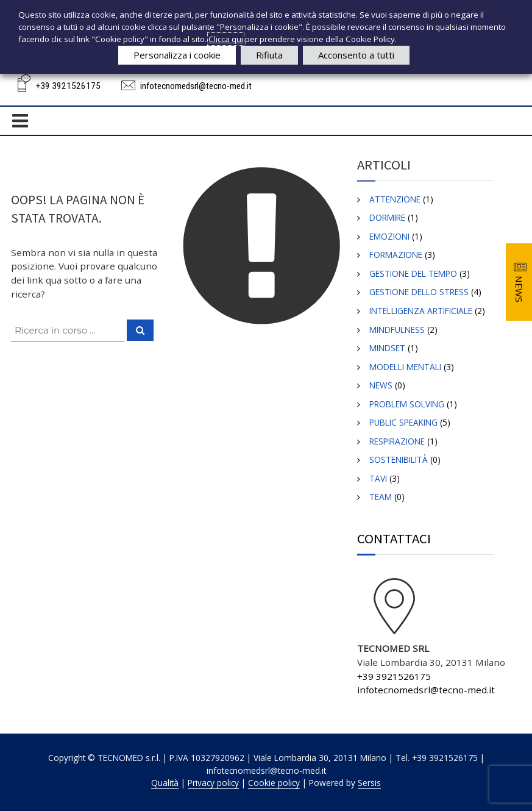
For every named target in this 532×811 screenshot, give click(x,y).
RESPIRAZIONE (397, 441)
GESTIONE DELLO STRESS (419, 292)
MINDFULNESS (397, 330)
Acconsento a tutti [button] (356, 55)
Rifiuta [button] (269, 55)
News (381, 385)
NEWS (519, 289)
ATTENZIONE (395, 199)
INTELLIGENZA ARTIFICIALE (421, 311)
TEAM (381, 497)
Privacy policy (213, 783)
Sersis (369, 783)
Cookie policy (274, 783)
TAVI (378, 478)
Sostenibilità (399, 459)
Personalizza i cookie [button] (177, 55)
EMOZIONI (389, 236)
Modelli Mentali (405, 367)
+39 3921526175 (68, 86)
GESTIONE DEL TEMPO (413, 273)
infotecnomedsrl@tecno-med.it (196, 86)
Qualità (165, 783)
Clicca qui (226, 39)
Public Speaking (403, 422)
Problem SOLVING (407, 404)
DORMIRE (387, 217)
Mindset (387, 348)
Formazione (396, 255)
